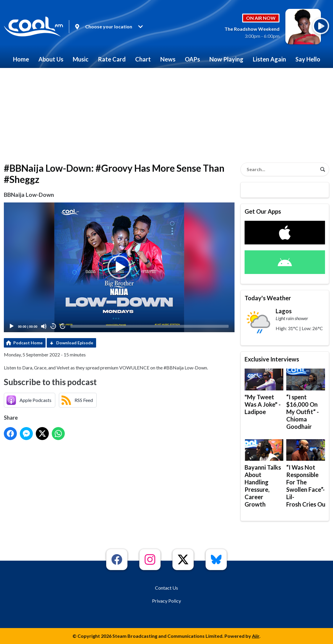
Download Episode (75, 343)
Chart (143, 59)
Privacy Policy (166, 601)
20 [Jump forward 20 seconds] (63, 326)
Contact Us (166, 588)
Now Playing (226, 59)
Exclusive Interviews (272, 359)
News (168, 59)
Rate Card (112, 59)
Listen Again (269, 59)
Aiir (256, 636)
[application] (119, 267)
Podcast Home (28, 343)
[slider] (149, 326)
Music (81, 59)
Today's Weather (268, 298)
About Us (51, 59)
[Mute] (44, 326)
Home (21, 59)
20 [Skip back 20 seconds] (53, 326)
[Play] (12, 326)
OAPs (192, 59)
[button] (119, 267)
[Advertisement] (166, 112)
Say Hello (308, 59)
